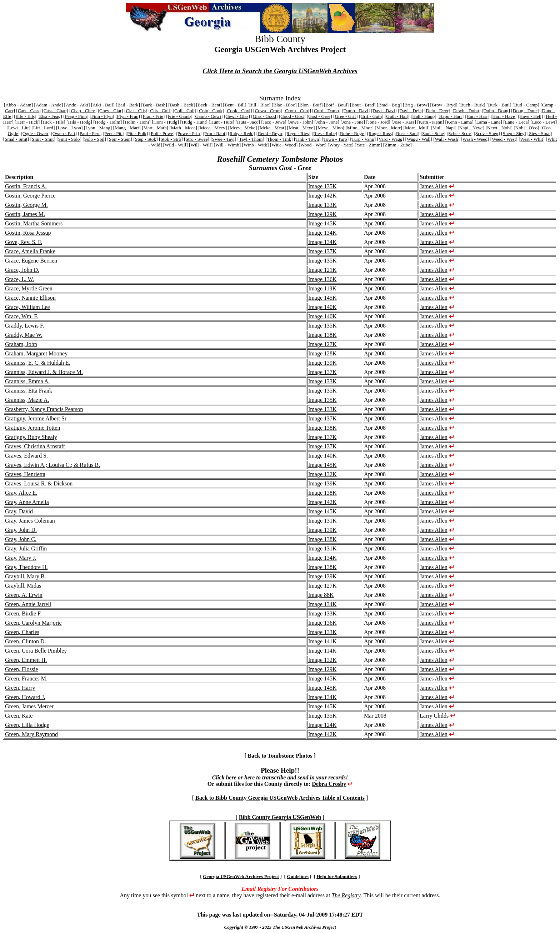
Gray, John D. (21, 530)
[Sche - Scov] (460, 133)
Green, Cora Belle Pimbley (36, 651)
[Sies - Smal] (540, 133)
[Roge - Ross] (380, 133)
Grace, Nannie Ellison (30, 298)
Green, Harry (20, 688)
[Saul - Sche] (433, 133)
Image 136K (322, 279)
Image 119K (322, 288)
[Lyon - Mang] (98, 128)
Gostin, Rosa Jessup (28, 233)
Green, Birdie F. (23, 613)
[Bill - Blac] (259, 105)
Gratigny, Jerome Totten (32, 428)
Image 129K (322, 214)
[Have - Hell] (531, 116)
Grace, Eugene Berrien (31, 261)
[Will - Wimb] (227, 145)
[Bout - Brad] (363, 105)
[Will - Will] (201, 145)
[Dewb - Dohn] (466, 111)
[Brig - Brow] (416, 105)
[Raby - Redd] (241, 133)
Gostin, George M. (26, 205)
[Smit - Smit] (43, 139)
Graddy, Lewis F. (25, 326)
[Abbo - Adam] (18, 105)
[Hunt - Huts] (221, 122)
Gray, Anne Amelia (27, 502)
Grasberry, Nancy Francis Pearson (44, 409)
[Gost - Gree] (319, 116)
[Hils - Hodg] (79, 122)
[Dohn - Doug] (496, 111)
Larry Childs (434, 716)
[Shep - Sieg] (514, 133)
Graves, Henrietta (25, 474)
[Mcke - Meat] (272, 128)
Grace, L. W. (19, 279)
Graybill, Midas (23, 586)
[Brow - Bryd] (444, 105)
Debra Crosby (329, 784)
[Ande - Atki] (77, 105)
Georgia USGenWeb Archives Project (241, 876)
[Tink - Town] (307, 139)
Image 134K (322, 233)
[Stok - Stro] (171, 139)
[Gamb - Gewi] (208, 116)
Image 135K (322, 186)
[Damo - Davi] (356, 111)
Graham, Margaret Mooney (36, 353)
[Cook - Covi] (239, 111)
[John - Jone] (327, 122)
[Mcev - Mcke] (243, 128)
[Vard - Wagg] (390, 139)
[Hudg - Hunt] (194, 122)
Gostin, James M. (25, 214)
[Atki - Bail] (103, 105)
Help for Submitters (337, 876)
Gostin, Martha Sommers (34, 223)
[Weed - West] (504, 139)
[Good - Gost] (292, 116)
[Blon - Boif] (310, 105)
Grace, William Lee (27, 307)
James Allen (434, 186)
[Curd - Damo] (326, 111)
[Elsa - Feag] (50, 116)
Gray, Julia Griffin (26, 548)
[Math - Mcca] (183, 128)
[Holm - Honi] (137, 122)
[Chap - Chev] (83, 111)
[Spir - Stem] (120, 139)
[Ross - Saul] (407, 133)
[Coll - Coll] (185, 111)
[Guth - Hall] (397, 116)
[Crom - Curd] (297, 111)
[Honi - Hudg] (165, 122)
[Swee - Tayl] (223, 139)
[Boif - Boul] (336, 105)
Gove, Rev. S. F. (24, 242)
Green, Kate (19, 716)
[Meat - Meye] (301, 128)
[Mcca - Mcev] (212, 128)
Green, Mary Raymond (31, 734)
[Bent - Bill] (235, 105)
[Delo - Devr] (437, 111)
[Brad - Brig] (389, 105)
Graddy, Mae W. (24, 335)
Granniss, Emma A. (27, 381)
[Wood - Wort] (312, 145)
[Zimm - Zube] (397, 145)
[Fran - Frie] (153, 116)
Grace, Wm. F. (22, 316)
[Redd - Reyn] (270, 133)
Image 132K (322, 474)
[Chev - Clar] (111, 111)
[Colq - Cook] (211, 111)
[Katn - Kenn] (431, 122)
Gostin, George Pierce (30, 196)
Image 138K (322, 335)
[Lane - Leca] (516, 122)
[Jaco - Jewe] (274, 122)
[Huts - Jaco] (248, 122)
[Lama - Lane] (488, 122)
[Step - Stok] (145, 139)
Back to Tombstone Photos (280, 756)
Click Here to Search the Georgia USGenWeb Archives (280, 71)
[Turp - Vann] (363, 139)
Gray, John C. (21, 539)
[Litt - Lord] (43, 128)
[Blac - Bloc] (284, 105)
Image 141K (322, 641)
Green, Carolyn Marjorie (33, 623)
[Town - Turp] (335, 139)
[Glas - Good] (264, 116)
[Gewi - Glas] (237, 116)
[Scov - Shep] (487, 133)
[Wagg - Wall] (418, 139)
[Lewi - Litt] (18, 128)
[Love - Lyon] (69, 128)
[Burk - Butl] (499, 105)
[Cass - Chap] (55, 111)
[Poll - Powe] (162, 133)
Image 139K (322, 363)
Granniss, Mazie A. (27, 400)
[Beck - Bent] (209, 105)
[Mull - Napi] (444, 128)
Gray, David (19, 511)
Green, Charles (22, 632)
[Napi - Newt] (471, 128)
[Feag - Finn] (76, 116)
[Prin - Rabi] (214, 133)
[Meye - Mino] (330, 128)
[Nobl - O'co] (526, 128)
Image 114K (322, 651)
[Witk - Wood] (284, 145)
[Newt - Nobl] (499, 128)
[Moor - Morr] (388, 128)
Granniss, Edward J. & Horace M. (44, 372)
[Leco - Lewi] (544, 122)
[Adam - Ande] (49, 105)
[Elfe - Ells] (25, 116)
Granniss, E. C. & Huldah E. (38, 363)
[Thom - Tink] (279, 139)
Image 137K (322, 251)
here (231, 777)
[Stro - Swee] (197, 139)
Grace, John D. (22, 270)
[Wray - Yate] (340, 145)
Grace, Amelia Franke (30, 251)
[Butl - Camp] (526, 105)
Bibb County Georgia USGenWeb (280, 817)
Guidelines (298, 876)
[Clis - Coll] (160, 111)
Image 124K (322, 725)
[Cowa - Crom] (268, 111)
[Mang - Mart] (127, 128)
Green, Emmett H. (26, 660)
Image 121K (322, 270)
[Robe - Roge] (352, 133)
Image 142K (322, 196)
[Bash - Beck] (181, 105)
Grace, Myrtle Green (29, 288)
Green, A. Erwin (24, 595)
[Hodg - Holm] (107, 122)
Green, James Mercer (29, 706)
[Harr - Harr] (477, 116)
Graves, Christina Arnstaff (35, 446)
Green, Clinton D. (26, 641)
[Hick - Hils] (53, 122)
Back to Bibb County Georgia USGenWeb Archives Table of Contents (280, 798)
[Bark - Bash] (154, 105)
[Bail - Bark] (128, 105)
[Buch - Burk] (472, 105)
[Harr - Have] (504, 116)
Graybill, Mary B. (26, 576)
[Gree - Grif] (345, 116)
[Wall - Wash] (446, 139)
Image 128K (322, 353)
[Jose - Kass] (404, 122)
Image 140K (322, 307)
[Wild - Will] (176, 145)
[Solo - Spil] (94, 139)
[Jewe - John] (300, 122)
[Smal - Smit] (16, 139)
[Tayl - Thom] (251, 139)
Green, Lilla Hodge (27, 725)
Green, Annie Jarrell (28, 604)
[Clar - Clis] (136, 111)
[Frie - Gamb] (179, 116)
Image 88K (321, 595)
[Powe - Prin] (189, 133)
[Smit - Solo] (69, 139)
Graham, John (21, 344)
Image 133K (322, 205)
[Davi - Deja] (411, 111)
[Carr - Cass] (28, 111)
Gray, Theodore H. (26, 567)
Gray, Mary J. (21, 558)
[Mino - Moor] (359, 128)
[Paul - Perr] (90, 133)
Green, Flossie (21, 669)
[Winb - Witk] (255, 145)
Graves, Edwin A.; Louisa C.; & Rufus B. (52, 465)
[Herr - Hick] (27, 122)
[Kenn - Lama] (459, 122)
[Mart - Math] (155, 128)
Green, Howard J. (25, 697)
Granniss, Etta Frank (29, 391)
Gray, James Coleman (30, 521)
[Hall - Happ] (424, 116)
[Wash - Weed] (475, 139)
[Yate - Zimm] (368, 145)
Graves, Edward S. (26, 456)
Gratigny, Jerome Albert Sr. (36, 418)
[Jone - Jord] (378, 122)
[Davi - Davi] (384, 111)
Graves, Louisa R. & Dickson (39, 483)
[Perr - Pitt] (113, 133)
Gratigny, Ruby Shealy (31, 437)
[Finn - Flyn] (102, 116)
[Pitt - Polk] (137, 133)
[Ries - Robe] (324, 133)
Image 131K (322, 521)
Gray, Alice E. (21, 493)
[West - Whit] (532, 139)
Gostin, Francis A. (26, 186)
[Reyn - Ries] (297, 133)
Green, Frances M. (26, 678)
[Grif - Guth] (371, 116)
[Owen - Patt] (64, 133)
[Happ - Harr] (451, 116)
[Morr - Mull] (417, 128)
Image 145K (322, 223)
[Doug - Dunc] (525, 111)
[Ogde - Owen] (35, 133)
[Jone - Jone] (353, 122)
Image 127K (322, 344)
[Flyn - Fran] (128, 116)
